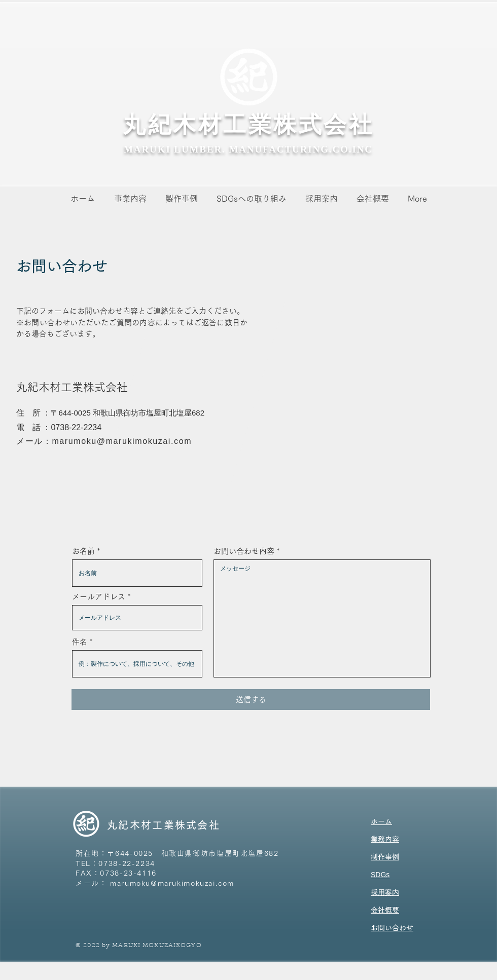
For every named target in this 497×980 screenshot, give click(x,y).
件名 (80, 642)
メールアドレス (99, 597)
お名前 (83, 551)
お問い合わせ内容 (244, 551)
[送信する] (251, 700)
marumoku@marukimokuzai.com (122, 441)
